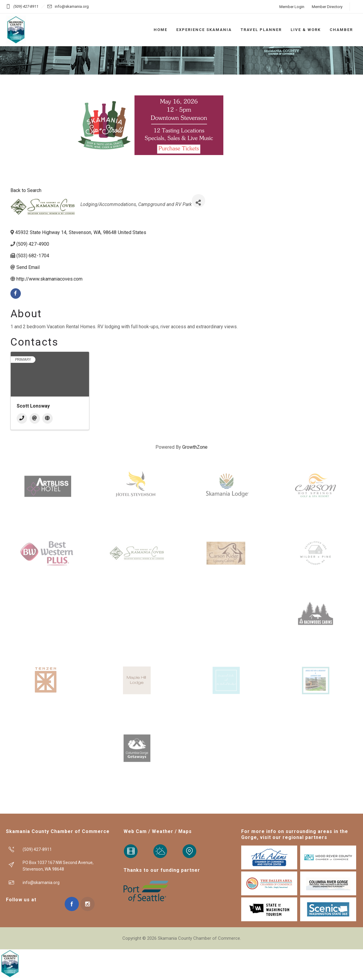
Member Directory (327, 7)
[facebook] (16, 294)
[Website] (47, 418)
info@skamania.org (72, 6)
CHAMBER (341, 30)
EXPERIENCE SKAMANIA (204, 30)
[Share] (198, 201)
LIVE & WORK (306, 30)
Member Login (292, 7)
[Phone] (22, 418)
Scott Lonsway (33, 406)
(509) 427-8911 (26, 6)
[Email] (35, 418)
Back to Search (26, 190)
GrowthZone (195, 447)
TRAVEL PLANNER (261, 30)
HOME (161, 30)
